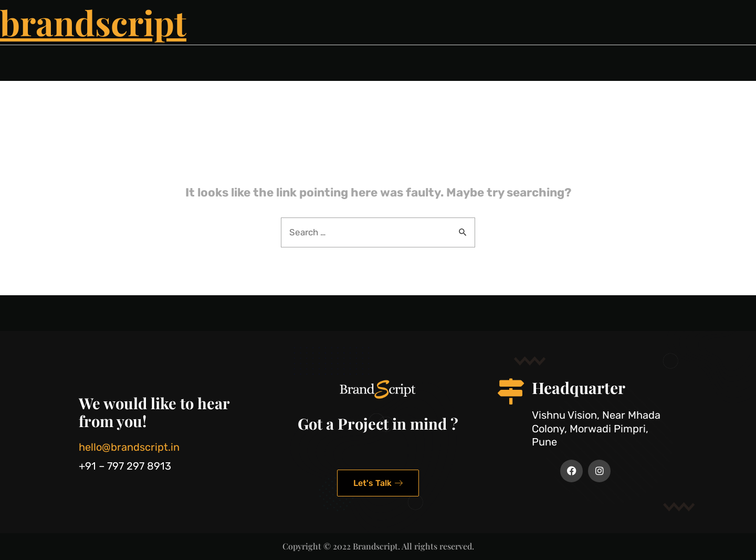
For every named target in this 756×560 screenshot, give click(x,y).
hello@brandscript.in (129, 447)
